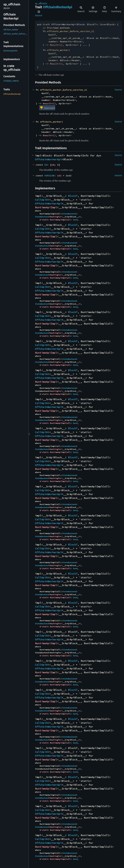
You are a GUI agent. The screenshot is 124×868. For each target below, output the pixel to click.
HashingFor (56, 217)
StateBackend (69, 214)
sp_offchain (41, 3)
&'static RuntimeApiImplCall (55, 220)
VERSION (49, 176)
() (61, 45)
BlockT (73, 196)
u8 (53, 165)
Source (39, 15)
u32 (59, 176)
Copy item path (39, 12)
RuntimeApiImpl (46, 207)
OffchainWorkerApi (48, 159)
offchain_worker (58, 50)
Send (75, 220)
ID (46, 165)
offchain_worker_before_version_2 (70, 31)
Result (54, 45)
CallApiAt (42, 200)
